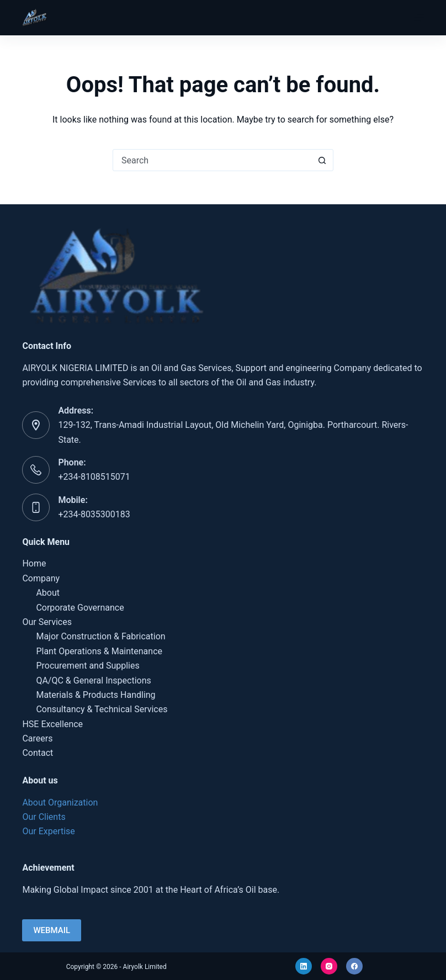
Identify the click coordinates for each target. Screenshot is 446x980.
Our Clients (44, 817)
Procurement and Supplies (87, 666)
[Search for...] (212, 160)
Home (34, 563)
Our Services (47, 622)
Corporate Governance (80, 608)
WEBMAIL (52, 930)
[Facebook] (354, 966)
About (48, 593)
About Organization (60, 802)
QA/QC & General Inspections (93, 680)
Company (41, 578)
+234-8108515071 (94, 477)
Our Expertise (48, 831)
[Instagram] (329, 966)
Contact (38, 753)
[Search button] (322, 160)
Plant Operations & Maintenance (99, 651)
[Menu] (419, 18)
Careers (37, 738)
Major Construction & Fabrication (100, 636)
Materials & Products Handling (95, 695)
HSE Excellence (52, 724)
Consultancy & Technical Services (102, 709)
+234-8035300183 (94, 514)
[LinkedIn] (304, 966)
